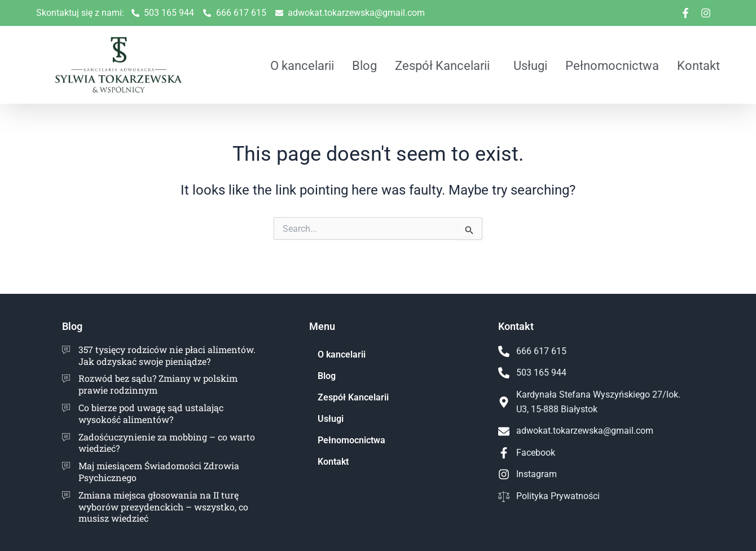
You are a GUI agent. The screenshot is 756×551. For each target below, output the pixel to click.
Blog (364, 65)
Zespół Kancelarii (442, 65)
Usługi (530, 65)
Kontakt (698, 65)
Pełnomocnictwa (612, 65)
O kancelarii (302, 65)
